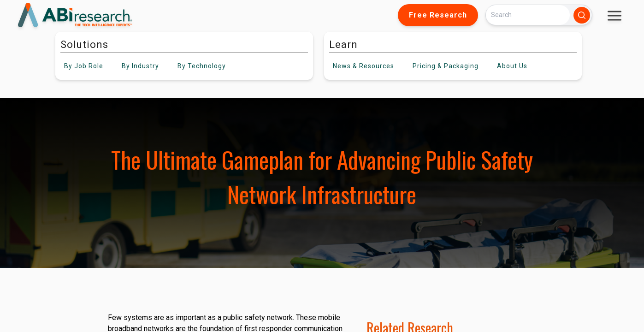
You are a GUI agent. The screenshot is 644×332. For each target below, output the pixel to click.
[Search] (528, 15)
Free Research (438, 15)
